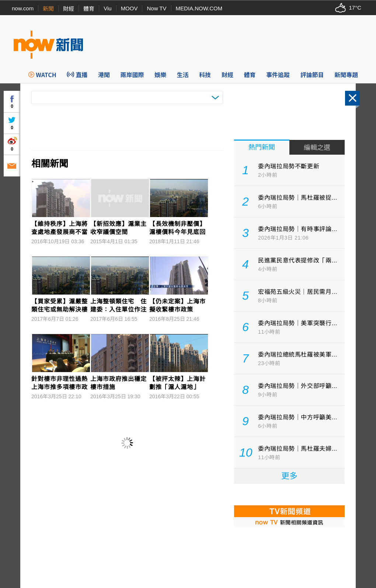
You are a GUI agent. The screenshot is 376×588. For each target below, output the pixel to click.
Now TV (156, 8)
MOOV (129, 8)
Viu (107, 8)
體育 (89, 9)
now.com (23, 8)
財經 (69, 9)
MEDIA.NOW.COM (199, 8)
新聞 (48, 9)
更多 (289, 476)
